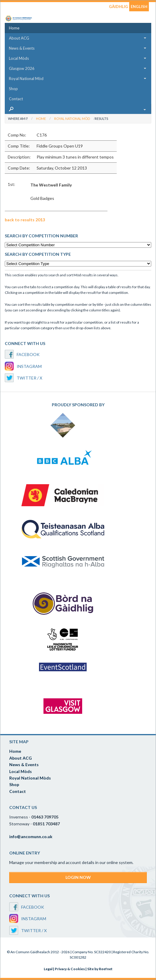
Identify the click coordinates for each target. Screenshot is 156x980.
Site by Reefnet (100, 969)
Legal (48, 969)
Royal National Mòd (26, 79)
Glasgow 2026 (22, 68)
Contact (16, 99)
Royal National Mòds (30, 778)
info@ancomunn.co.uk (31, 836)
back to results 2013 (25, 220)
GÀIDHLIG (118, 7)
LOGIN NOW (78, 877)
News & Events (22, 48)
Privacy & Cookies (70, 969)
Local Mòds (19, 58)
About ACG (19, 38)
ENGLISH (139, 7)
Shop (13, 89)
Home (14, 28)
